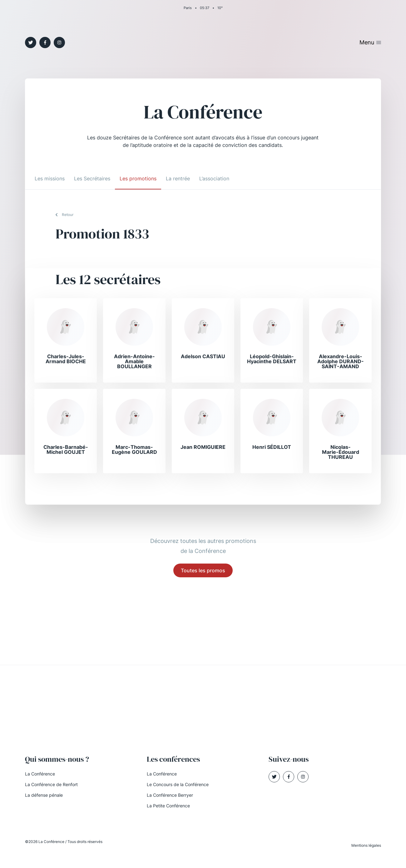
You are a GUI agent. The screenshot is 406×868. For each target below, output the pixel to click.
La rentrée (178, 178)
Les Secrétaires (92, 178)
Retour (68, 215)
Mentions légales (366, 845)
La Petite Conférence (168, 806)
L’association (214, 178)
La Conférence (40, 774)
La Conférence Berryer (170, 795)
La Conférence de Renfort (51, 784)
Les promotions (138, 178)
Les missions (50, 178)
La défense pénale (44, 795)
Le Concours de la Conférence (178, 784)
